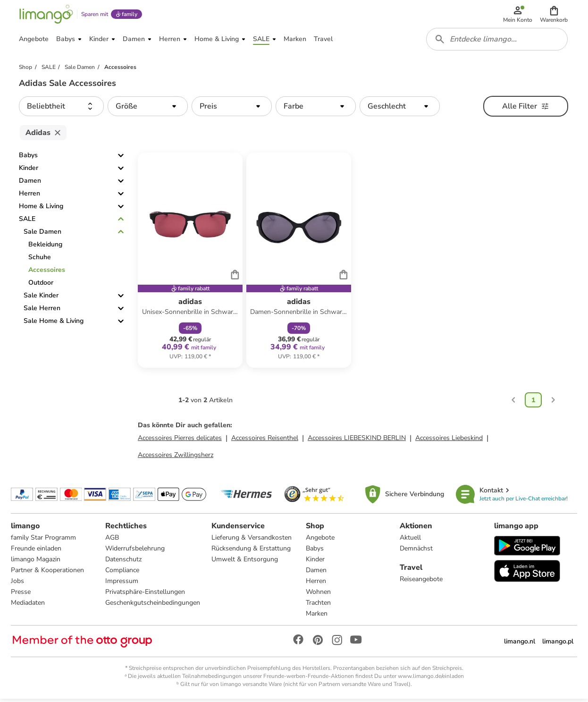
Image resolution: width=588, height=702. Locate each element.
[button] (554, 15)
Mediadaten (28, 605)
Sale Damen (42, 235)
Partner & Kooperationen (48, 573)
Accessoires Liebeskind (449, 441)
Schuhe (40, 260)
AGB (112, 540)
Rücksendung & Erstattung (251, 551)
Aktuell (410, 540)
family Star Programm (44, 540)
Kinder (29, 171)
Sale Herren (42, 311)
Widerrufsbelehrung (135, 551)
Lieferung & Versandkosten (252, 540)
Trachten (318, 605)
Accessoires (47, 273)
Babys (28, 158)
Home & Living (41, 209)
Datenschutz (123, 562)
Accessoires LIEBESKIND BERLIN (357, 441)
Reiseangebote (421, 582)
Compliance (122, 573)
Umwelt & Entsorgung (245, 562)
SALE (27, 222)
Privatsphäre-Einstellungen (145, 595)
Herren (29, 197)
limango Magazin (36, 562)
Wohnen (318, 595)
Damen (30, 184)
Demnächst (416, 551)
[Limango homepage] (46, 15)
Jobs (18, 584)
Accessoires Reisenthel (265, 441)
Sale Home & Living (54, 324)
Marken (317, 616)
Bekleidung (45, 248)
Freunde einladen (37, 551)
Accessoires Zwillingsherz (176, 458)
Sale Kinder (41, 299)
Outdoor (41, 286)
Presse (21, 595)
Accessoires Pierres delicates (180, 441)
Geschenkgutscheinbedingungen (153, 605)
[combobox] (497, 42)
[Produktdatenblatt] (190, 263)
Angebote (320, 540)
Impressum (122, 584)
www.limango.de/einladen (431, 679)
